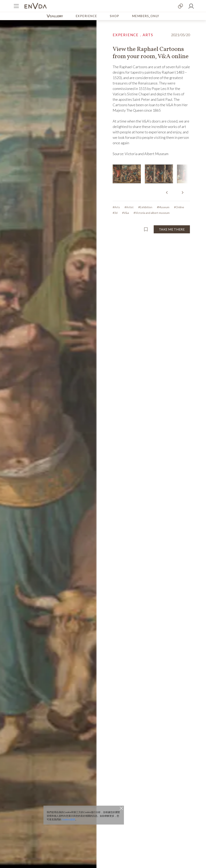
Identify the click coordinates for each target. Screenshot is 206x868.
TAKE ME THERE (172, 229)
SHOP (115, 16)
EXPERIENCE (86, 16)
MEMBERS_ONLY (146, 16)
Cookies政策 (68, 819)
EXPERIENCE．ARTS (133, 35)
